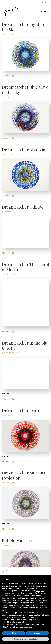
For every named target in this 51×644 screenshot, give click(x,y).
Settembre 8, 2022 (11, 35)
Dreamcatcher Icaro (20, 410)
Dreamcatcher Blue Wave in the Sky (25, 89)
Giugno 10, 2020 (10, 545)
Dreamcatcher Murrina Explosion (23, 475)
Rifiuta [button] (14, 633)
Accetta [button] (37, 633)
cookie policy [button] (33, 588)
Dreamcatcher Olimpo (23, 207)
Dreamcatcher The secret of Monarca (25, 267)
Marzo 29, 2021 (10, 483)
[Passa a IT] (42, 2)
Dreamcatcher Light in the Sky (23, 27)
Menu (45, 11)
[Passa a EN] (46, 2)
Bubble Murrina (17, 540)
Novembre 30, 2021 (11, 353)
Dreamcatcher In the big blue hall (25, 345)
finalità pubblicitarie (27, 603)
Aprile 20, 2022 (10, 275)
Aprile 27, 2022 (10, 212)
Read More (6, 76)
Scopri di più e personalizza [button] (25, 639)
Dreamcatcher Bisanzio (24, 150)
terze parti (40, 591)
